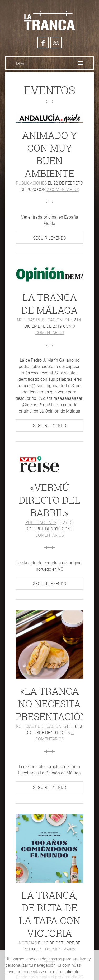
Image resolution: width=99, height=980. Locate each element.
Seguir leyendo (50, 238)
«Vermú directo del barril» (49, 500)
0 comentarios (60, 949)
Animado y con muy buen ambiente (50, 154)
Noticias (26, 320)
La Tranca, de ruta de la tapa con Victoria (50, 914)
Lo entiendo (69, 972)
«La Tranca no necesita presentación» (54, 704)
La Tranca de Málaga (49, 304)
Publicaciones (31, 183)
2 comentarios (63, 189)
